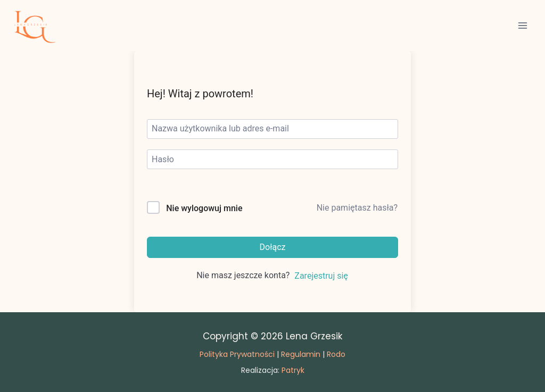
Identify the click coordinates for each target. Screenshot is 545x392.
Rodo (336, 354)
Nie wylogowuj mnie (204, 208)
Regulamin (301, 354)
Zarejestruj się (321, 276)
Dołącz (273, 247)
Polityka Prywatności (237, 354)
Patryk (293, 370)
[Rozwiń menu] (522, 25)
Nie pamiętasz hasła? (357, 208)
